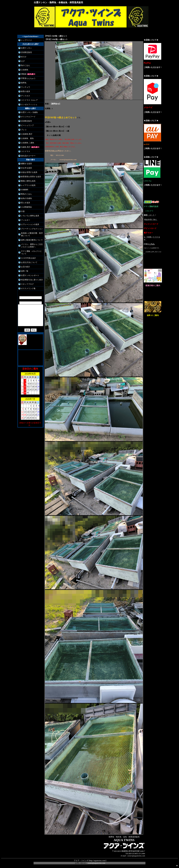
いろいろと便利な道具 (29, 216)
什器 (21, 211)
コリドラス (24, 151)
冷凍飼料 (23, 190)
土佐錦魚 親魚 (26, 138)
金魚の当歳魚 (25, 198)
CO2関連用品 (25, 207)
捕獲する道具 (25, 164)
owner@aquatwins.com (96, 863)
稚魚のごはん (25, 194)
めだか (22, 57)
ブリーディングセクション (30, 229)
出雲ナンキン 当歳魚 (28, 112)
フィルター (24, 220)
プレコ (22, 130)
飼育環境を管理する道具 (30, 177)
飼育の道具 (24, 91)
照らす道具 (24, 203)
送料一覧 (23, 271)
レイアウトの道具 (27, 185)
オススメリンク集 (27, 288)
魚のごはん (24, 65)
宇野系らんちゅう (27, 78)
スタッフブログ (26, 284)
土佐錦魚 (23, 70)
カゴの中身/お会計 (27, 258)
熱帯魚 (22, 83)
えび (21, 61)
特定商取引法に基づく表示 (30, 280)
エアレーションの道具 (29, 224)
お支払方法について (28, 262)
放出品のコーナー (27, 156)
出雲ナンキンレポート (29, 275)
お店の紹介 (24, 267)
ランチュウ (24, 87)
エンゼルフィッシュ (28, 104)
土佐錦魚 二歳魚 (26, 143)
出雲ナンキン (25, 48)
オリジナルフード (27, 117)
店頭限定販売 (25, 52)
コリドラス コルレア (28, 100)
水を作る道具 (25, 168)
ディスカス (24, 96)
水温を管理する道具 (28, 172)
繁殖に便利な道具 (27, 181)
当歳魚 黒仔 (24, 147)
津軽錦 (22, 74)
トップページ (25, 40)
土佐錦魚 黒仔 (25, 134)
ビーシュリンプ (26, 125)
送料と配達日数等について (30, 240)
